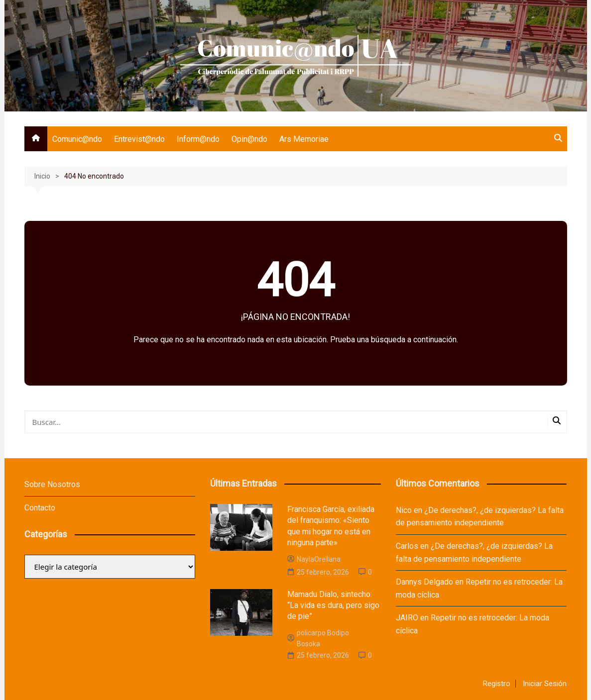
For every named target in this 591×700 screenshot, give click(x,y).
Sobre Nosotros (52, 484)
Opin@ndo (249, 139)
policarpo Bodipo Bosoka (318, 638)
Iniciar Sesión (545, 684)
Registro (497, 684)
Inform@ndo (198, 139)
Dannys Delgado (424, 582)
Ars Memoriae (304, 139)
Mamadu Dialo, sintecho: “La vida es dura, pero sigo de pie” (333, 605)
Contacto (40, 508)
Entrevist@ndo (139, 139)
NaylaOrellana (314, 559)
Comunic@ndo (77, 139)
